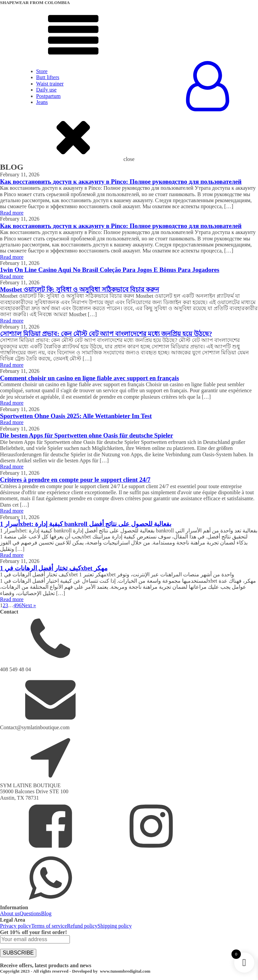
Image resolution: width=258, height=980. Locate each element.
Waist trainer (50, 84)
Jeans (42, 102)
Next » (29, 605)
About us (10, 913)
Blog (46, 913)
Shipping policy (115, 926)
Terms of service (49, 926)
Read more (12, 213)
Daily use (47, 90)
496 (17, 605)
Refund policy (82, 926)
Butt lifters (48, 77)
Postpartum (49, 96)
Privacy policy (16, 926)
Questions (30, 913)
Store (42, 71)
